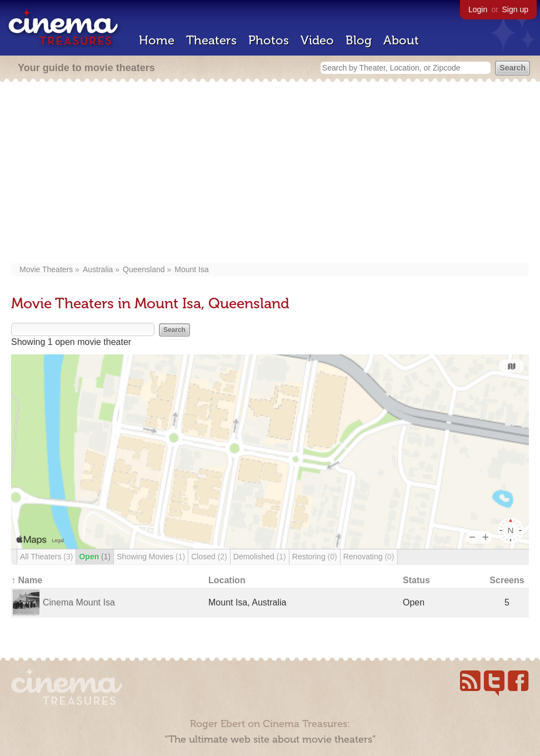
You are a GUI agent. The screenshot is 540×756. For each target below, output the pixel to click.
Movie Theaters (46, 269)
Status (416, 580)
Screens (507, 580)
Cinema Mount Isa (79, 602)
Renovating (369, 557)
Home (157, 40)
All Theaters (46, 557)
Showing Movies (151, 557)
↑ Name (27, 580)
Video (317, 40)
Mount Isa (191, 269)
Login (478, 9)
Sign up (515, 9)
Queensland (144, 269)
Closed (209, 557)
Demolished (260, 557)
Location (227, 580)
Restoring (315, 557)
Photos (269, 40)
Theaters (211, 40)
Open (95, 557)
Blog (359, 40)
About (401, 40)
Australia (98, 269)
